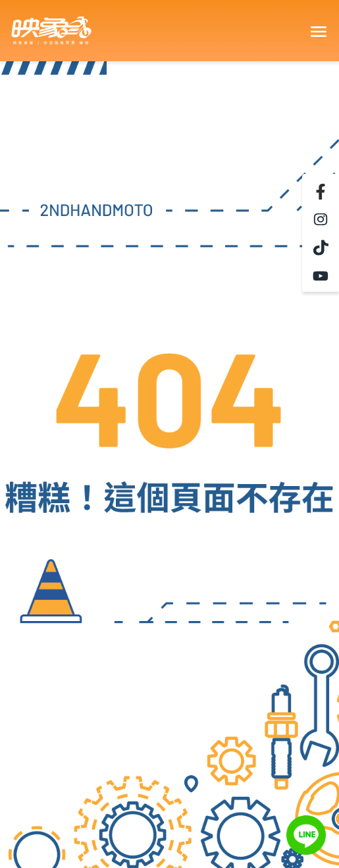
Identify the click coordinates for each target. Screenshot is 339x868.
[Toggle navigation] (318, 31)
